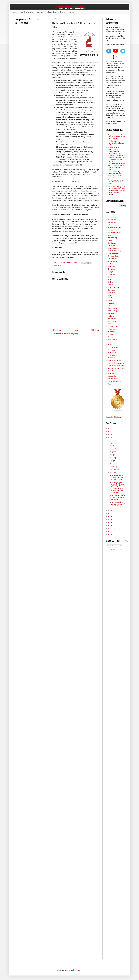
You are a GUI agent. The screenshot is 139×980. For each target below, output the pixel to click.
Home (14, 12)
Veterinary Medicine (114, 381)
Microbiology (112, 319)
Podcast (111, 342)
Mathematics (112, 313)
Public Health (112, 355)
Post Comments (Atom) (70, 334)
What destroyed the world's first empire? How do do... (117, 504)
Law (109, 306)
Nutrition (111, 324)
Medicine (111, 316)
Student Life (112, 376)
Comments (112, 550)
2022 (110, 428)
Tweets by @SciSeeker (114, 417)
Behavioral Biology (114, 232)
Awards (60, 266)
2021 (110, 431)
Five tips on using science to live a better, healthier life (116, 143)
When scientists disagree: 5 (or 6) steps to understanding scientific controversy (116, 150)
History (110, 300)
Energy (110, 272)
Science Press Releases (116, 366)
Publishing (111, 358)
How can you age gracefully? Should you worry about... (117, 484)
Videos (110, 384)
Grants (110, 295)
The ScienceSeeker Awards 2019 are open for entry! (116, 491)
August (113, 452)
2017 (110, 513)
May (112, 461)
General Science (113, 287)
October (113, 446)
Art (109, 225)
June (112, 458)
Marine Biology (113, 311)
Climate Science (113, 248)
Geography (112, 290)
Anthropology (112, 219)
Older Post (95, 330)
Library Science (113, 308)
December (114, 440)
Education (111, 269)
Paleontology (112, 329)
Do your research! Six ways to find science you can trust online (116, 137)
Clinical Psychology (114, 251)
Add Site (40, 12)
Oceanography (113, 326)
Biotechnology (113, 238)
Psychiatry (111, 350)
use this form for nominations (68, 181)
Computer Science (114, 256)
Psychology (112, 353)
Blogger (79, 970)
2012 (110, 528)
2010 (110, 534)
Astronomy (111, 230)
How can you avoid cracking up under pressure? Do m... (117, 477)
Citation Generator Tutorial (56, 12)
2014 (110, 522)
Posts (110, 546)
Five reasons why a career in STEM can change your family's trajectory (115, 175)
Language (111, 303)
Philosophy (112, 332)
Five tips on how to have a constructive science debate (116, 182)
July (112, 455)
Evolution (111, 282)
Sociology (111, 373)
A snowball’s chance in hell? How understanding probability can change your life (116, 158)
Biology (110, 235)
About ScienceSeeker (27, 12)
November (114, 443)
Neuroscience (113, 321)
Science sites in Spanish (116, 368)
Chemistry (111, 246)
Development (112, 261)
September (114, 449)
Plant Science (112, 340)
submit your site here (72, 231)
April (112, 464)
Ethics (110, 280)
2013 (110, 525)
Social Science (113, 371)
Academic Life (112, 217)
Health (110, 298)
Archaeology (112, 222)
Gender (110, 285)
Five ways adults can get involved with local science (116, 193)
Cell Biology (112, 243)
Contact (72, 12)
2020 (110, 434)
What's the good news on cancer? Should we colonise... (117, 497)
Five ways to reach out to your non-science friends (116, 187)
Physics (110, 337)
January (113, 473)
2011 (110, 531)
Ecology (110, 264)
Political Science (113, 347)
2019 (110, 437)
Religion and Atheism (115, 360)
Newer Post (57, 330)
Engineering (112, 274)
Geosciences (112, 293)
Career (110, 240)
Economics (111, 266)
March (112, 467)
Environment (112, 277)
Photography (112, 334)
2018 (110, 510)
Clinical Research (114, 253)
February (113, 470)
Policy (110, 345)
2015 (110, 519)
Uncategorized (113, 379)
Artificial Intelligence (114, 227)
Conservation (112, 259)
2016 (110, 516)
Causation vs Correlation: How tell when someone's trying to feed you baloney (117, 166)
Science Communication (116, 363)
